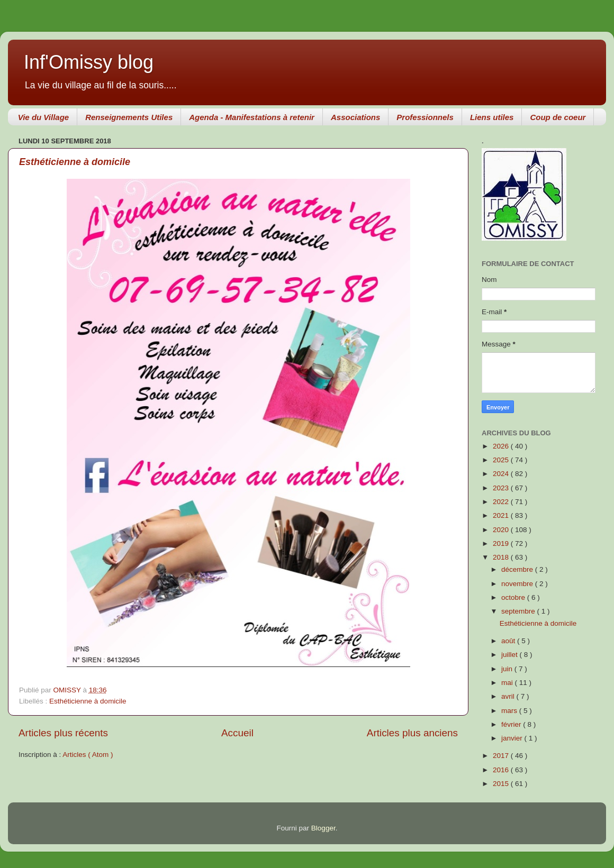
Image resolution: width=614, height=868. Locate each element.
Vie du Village (43, 117)
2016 (502, 770)
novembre (518, 584)
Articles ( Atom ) (88, 755)
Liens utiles (492, 117)
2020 (502, 530)
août (509, 641)
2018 (502, 557)
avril (509, 696)
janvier (513, 738)
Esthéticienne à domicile (75, 162)
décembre (518, 569)
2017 (502, 756)
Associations (355, 117)
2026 (502, 446)
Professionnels (425, 117)
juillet (511, 655)
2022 (502, 502)
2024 (502, 474)
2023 (502, 488)
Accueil (237, 733)
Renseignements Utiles (129, 117)
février (512, 724)
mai (508, 683)
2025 (502, 460)
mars (510, 711)
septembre (519, 611)
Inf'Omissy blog (89, 62)
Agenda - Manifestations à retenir (252, 117)
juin (508, 669)
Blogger (323, 828)
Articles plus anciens (412, 733)
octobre (514, 597)
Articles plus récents (63, 733)
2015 (502, 784)
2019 (502, 543)
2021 (502, 515)
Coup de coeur (558, 117)
